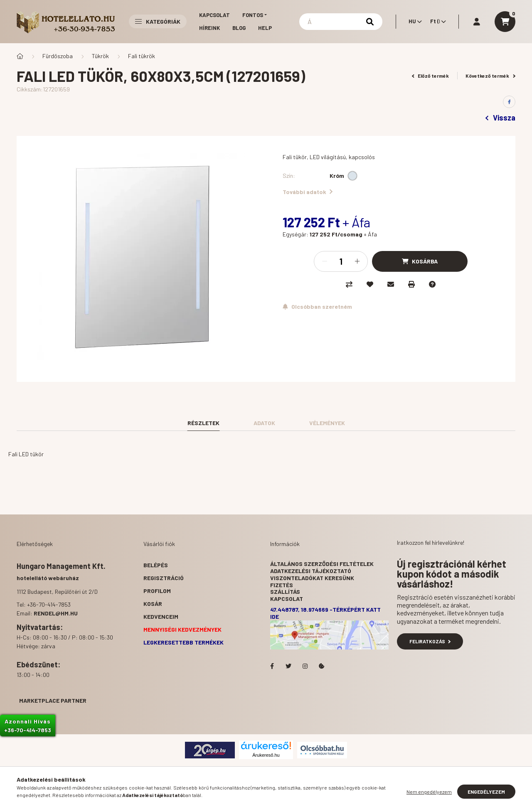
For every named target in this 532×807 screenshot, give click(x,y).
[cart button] (505, 22)
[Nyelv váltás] (413, 22)
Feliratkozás (430, 641)
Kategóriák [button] (158, 21)
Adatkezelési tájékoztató (311, 571)
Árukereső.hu (266, 755)
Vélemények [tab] (327, 423)
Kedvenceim (161, 616)
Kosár (153, 604)
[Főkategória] (20, 56)
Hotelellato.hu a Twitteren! (288, 666)
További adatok (308, 192)
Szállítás (285, 592)
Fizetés (282, 585)
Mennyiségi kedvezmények (182, 629)
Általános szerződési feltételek (322, 564)
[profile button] (477, 22)
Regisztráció (164, 578)
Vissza (500, 118)
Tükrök (100, 56)
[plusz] (357, 261)
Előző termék (431, 76)
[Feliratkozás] (317, 307)
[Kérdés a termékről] (432, 284)
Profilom (157, 591)
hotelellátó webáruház (48, 578)
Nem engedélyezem (429, 792)
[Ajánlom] (391, 284)
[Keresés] (341, 22)
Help (265, 28)
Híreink (209, 28)
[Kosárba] (420, 261)
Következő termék (490, 76)
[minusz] (325, 261)
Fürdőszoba (58, 56)
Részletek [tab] (203, 423)
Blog (239, 28)
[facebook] (509, 102)
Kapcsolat (214, 15)
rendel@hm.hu (56, 613)
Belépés (156, 565)
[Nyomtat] (411, 284)
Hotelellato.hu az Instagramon (305, 666)
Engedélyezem (486, 792)
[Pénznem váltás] (436, 22)
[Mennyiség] (341, 261)
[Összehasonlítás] (349, 284)
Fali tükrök (142, 56)
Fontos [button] (253, 15)
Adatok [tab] (264, 423)
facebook (272, 666)
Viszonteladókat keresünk (312, 578)
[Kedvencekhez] (370, 284)
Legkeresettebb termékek (183, 642)
